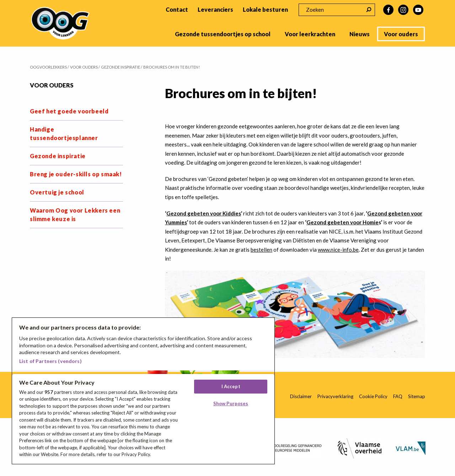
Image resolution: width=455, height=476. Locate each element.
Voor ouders (401, 34)
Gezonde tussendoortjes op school (223, 34)
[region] (143, 391)
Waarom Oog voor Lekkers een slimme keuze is (75, 215)
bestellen (261, 250)
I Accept (231, 386)
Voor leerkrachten (310, 34)
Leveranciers (215, 9)
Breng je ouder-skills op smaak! (76, 174)
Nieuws (360, 34)
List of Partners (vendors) (50, 361)
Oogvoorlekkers (48, 67)
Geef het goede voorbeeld (69, 111)
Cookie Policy (373, 396)
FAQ (398, 396)
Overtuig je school (57, 192)
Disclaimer (301, 396)
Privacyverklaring (335, 396)
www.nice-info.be (338, 250)
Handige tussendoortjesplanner (64, 133)
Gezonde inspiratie (58, 156)
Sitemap (417, 396)
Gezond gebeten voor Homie (342, 222)
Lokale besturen (265, 9)
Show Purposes (231, 403)
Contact (177, 9)
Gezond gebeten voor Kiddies (204, 213)
